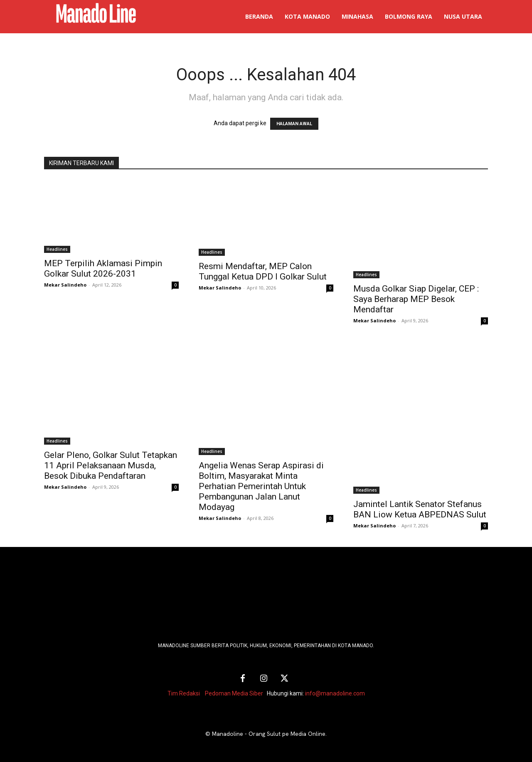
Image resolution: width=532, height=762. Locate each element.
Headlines (57, 249)
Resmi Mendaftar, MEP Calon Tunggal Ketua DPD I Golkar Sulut (263, 271)
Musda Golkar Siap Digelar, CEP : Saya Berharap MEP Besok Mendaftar (416, 299)
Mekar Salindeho (65, 285)
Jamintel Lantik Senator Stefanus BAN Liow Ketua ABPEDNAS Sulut (420, 509)
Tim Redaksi (184, 693)
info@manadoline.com (335, 693)
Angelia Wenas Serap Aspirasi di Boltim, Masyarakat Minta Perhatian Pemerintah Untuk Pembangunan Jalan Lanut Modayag (261, 486)
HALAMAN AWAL (294, 124)
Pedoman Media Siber (234, 693)
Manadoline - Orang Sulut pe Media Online (269, 734)
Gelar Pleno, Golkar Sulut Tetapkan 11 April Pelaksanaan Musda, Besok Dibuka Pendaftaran (111, 465)
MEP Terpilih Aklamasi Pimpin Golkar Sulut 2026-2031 (103, 268)
